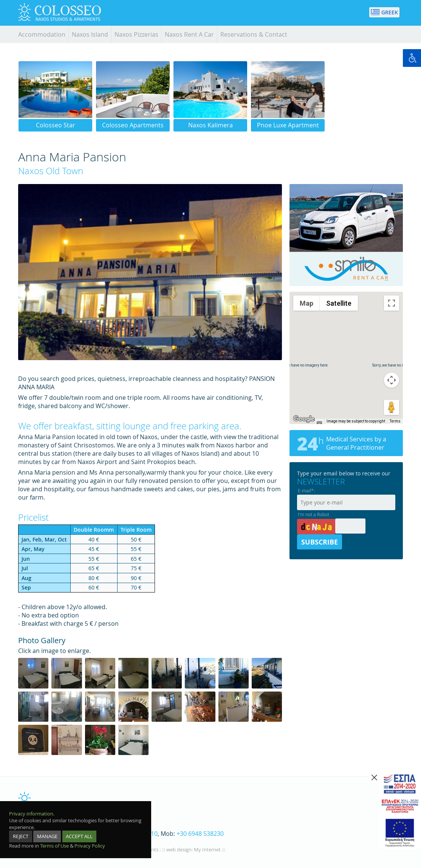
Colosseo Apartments (133, 125)
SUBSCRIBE (320, 542)
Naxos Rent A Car (189, 34)
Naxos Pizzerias (136, 34)
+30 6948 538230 (200, 834)
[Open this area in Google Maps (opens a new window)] (304, 419)
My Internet (207, 849)
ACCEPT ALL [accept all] (79, 836)
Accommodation (42, 34)
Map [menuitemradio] (306, 303)
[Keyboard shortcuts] (319, 423)
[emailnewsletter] (346, 499)
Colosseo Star (56, 125)
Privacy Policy (90, 846)
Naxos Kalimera (210, 125)
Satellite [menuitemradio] (339, 303)
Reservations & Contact (254, 34)
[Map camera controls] (392, 380)
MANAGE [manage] (47, 836)
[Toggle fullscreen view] (392, 303)
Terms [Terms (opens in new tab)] (395, 421)
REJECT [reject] (21, 836)
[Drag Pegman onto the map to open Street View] (392, 407)
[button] (346, 351)
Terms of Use (54, 846)
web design (179, 849)
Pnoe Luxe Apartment (288, 125)
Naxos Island (90, 34)
